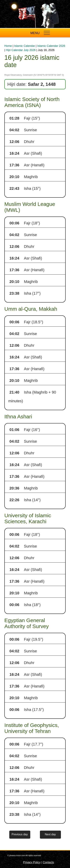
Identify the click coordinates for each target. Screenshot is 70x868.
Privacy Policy (32, 862)
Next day (50, 834)
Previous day (20, 834)
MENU (35, 33)
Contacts (48, 862)
